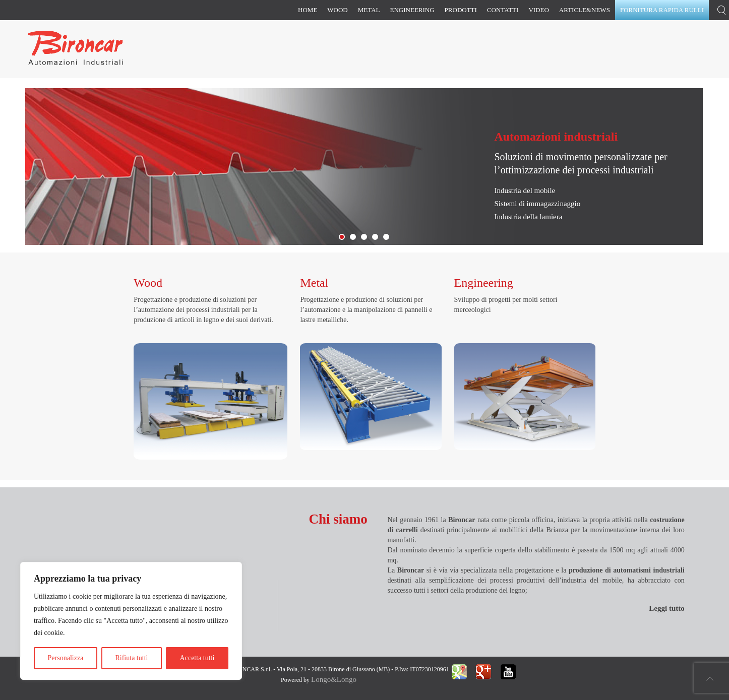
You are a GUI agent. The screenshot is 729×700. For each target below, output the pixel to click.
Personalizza (66, 658)
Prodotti (461, 10)
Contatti (503, 10)
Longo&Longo (334, 679)
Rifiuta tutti (131, 658)
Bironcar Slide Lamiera (344, 238)
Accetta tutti (197, 658)
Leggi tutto (666, 608)
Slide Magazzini (367, 238)
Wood (337, 10)
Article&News (585, 10)
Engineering (412, 10)
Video (538, 10)
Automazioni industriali (556, 137)
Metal (369, 10)
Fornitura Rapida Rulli (355, 238)
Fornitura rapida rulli (662, 10)
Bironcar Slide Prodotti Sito (378, 238)
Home (308, 10)
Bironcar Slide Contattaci (389, 238)
